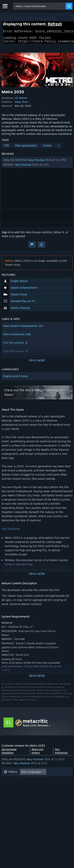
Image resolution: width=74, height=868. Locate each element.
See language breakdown (9, 753)
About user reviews (37, 753)
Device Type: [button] (12, 798)
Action (47, 148)
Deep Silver (21, 104)
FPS (7, 148)
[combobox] (39, 6)
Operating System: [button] (16, 792)
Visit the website (16, 345)
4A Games (21, 100)
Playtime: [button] (10, 786)
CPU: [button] (39, 792)
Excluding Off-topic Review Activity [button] (27, 780)
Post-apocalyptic (26, 148)
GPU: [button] (52, 792)
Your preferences (61, 753)
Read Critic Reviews (35, 728)
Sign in (6, 235)
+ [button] (58, 148)
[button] (37, 165)
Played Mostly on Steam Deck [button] (43, 786)
